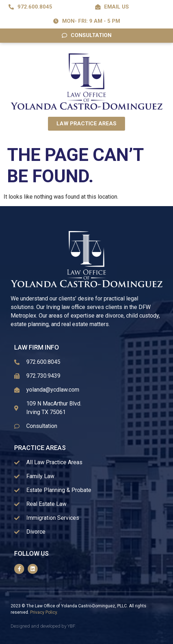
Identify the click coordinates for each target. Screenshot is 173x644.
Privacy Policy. (44, 612)
